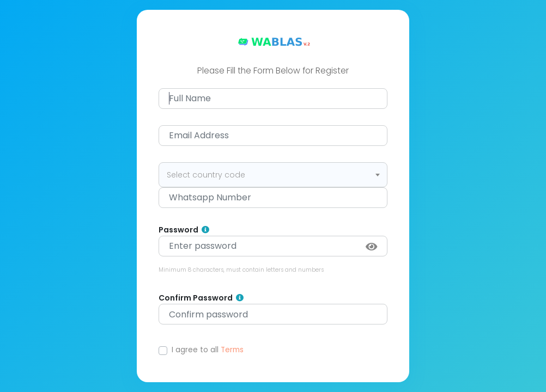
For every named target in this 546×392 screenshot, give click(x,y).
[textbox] (273, 175)
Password (184, 230)
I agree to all (208, 350)
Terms (232, 350)
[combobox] (273, 175)
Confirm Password (201, 298)
